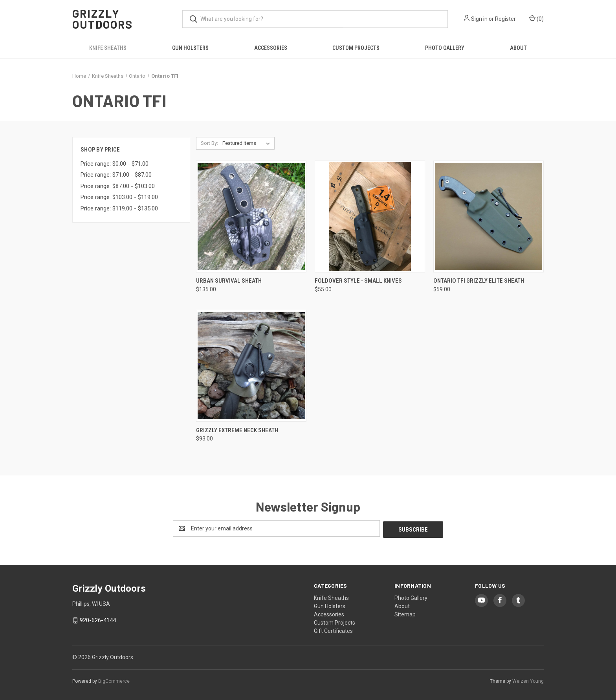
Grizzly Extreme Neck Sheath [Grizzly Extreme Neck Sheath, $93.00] (237, 430)
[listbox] (248, 143)
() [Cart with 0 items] (536, 18)
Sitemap (405, 613)
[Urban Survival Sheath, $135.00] (251, 217)
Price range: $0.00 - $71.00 (115, 164)
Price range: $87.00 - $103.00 (118, 186)
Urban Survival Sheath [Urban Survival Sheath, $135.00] (229, 281)
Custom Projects (356, 48)
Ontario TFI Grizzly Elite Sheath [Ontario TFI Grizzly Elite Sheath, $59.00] (479, 281)
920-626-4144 (98, 619)
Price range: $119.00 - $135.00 (119, 208)
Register (505, 19)
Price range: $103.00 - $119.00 (119, 197)
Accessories (271, 48)
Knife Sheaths (108, 48)
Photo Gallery (445, 48)
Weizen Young (528, 680)
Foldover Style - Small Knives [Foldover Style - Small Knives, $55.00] (358, 281)
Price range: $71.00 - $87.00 (116, 175)
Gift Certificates (333, 630)
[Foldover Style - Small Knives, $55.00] (370, 217)
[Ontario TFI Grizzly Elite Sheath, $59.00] (489, 217)
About (518, 48)
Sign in (479, 19)
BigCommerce (114, 680)
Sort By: (209, 143)
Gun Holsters (190, 48)
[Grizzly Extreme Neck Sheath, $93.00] (251, 366)
